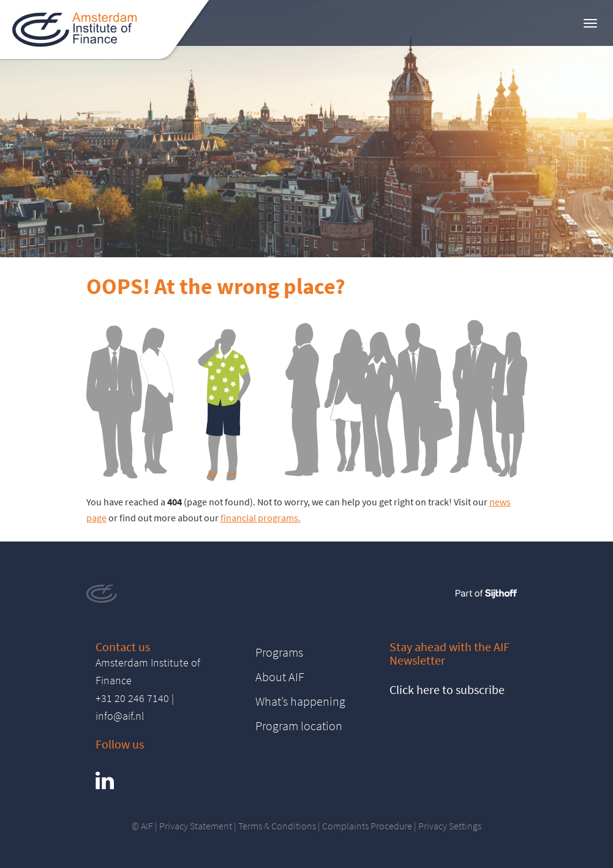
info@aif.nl (120, 716)
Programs (279, 652)
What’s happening (300, 701)
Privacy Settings (450, 826)
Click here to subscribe (447, 689)
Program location (299, 726)
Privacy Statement (196, 826)
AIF (147, 826)
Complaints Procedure (367, 826)
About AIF (280, 677)
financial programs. (261, 518)
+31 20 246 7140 (132, 698)
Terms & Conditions (277, 826)
